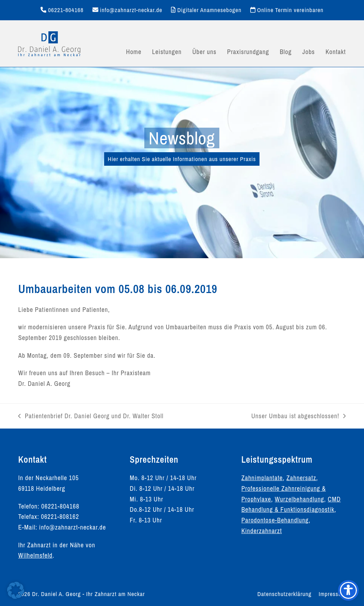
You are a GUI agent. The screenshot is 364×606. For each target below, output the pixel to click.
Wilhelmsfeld (35, 555)
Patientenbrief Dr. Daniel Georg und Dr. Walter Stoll (91, 416)
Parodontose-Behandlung (275, 520)
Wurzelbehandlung (299, 499)
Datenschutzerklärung (284, 594)
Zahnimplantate (262, 478)
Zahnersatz (301, 478)
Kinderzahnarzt (262, 531)
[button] (16, 590)
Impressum (332, 594)
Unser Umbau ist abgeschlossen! (299, 416)
